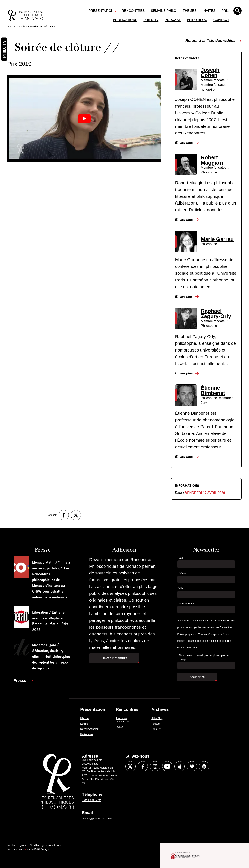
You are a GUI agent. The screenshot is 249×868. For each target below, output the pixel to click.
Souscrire (197, 677)
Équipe (84, 724)
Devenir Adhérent (90, 729)
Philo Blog (197, 20)
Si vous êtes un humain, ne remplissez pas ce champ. (203, 657)
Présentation (101, 11)
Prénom (183, 573)
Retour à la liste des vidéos (210, 40)
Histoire (84, 718)
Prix (225, 11)
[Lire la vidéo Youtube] (84, 118)
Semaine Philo (164, 11)
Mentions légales (17, 845)
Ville (181, 588)
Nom (181, 558)
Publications (125, 20)
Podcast (173, 20)
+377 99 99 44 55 (92, 800)
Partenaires (87, 734)
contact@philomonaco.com (97, 819)
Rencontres (133, 11)
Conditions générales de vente (46, 845)
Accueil (12, 27)
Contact (221, 20)
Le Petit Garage (40, 849)
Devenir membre (114, 658)
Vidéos (23, 27)
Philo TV (151, 20)
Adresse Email (187, 604)
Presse (20, 681)
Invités (209, 11)
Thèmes (190, 11)
